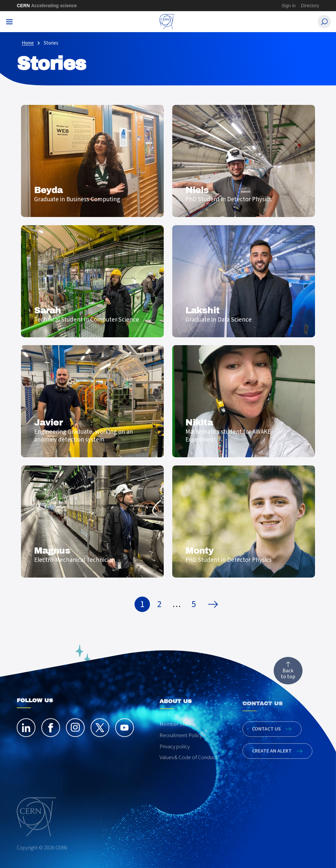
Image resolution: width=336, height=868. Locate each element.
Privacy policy (175, 756)
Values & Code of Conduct (188, 766)
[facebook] (51, 731)
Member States (177, 733)
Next (215, 604)
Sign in (289, 6)
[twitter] (100, 731)
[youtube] (125, 731)
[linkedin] (26, 731)
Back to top (288, 675)
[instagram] (75, 731)
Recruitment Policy (181, 744)
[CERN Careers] (167, 22)
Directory (310, 6)
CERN (47, 6)
